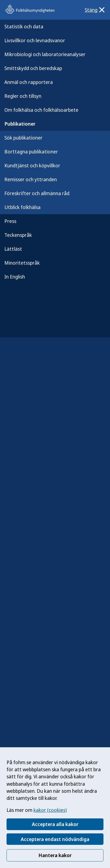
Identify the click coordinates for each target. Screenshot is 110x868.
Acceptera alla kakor (55, 824)
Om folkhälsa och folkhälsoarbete (41, 110)
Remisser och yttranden (31, 179)
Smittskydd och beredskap (33, 68)
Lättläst (13, 249)
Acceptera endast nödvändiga (55, 839)
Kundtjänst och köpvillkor (32, 165)
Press (10, 221)
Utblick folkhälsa (22, 207)
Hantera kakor (55, 855)
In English (15, 277)
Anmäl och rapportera (29, 82)
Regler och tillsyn (23, 96)
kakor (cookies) (50, 810)
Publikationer (20, 124)
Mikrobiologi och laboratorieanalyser (45, 54)
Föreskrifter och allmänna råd (37, 193)
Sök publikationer (23, 138)
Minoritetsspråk (22, 263)
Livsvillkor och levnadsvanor (35, 40)
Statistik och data (24, 26)
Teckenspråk (18, 235)
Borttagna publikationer (31, 152)
